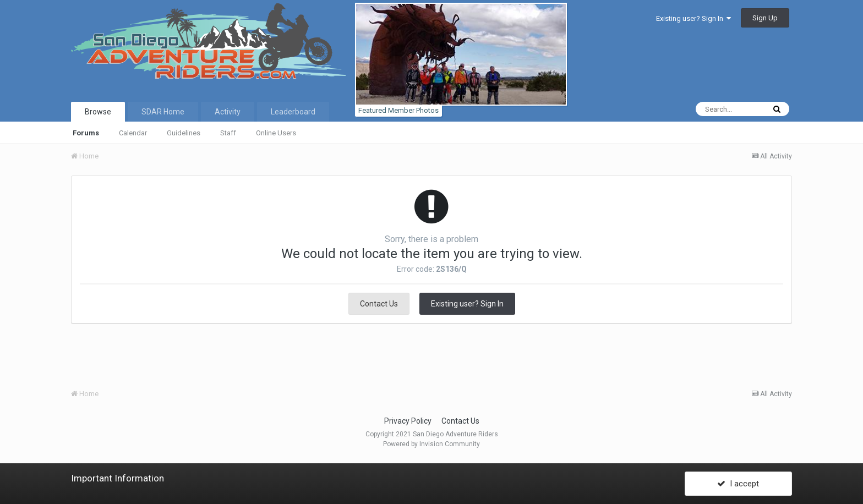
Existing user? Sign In (693, 18)
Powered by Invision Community (431, 444)
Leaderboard (293, 112)
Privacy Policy (408, 421)
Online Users (276, 133)
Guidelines (184, 133)
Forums (86, 133)
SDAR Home (163, 112)
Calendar (133, 133)
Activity (228, 112)
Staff (228, 133)
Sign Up (765, 18)
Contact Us (379, 304)
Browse (98, 112)
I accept (738, 484)
